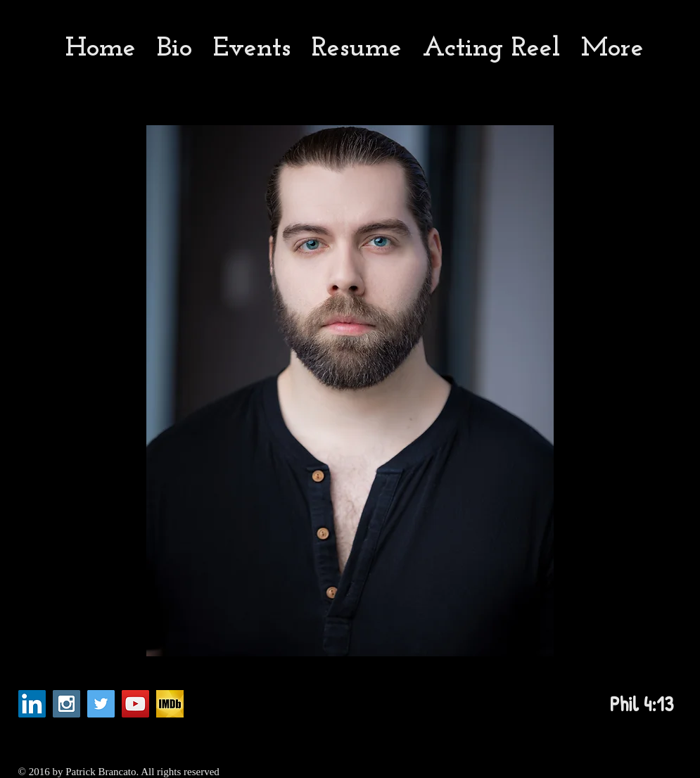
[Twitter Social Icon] (101, 704)
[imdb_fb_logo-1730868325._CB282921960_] (170, 704)
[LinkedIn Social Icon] (32, 704)
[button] (350, 391)
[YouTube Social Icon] (135, 704)
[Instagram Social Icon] (66, 704)
